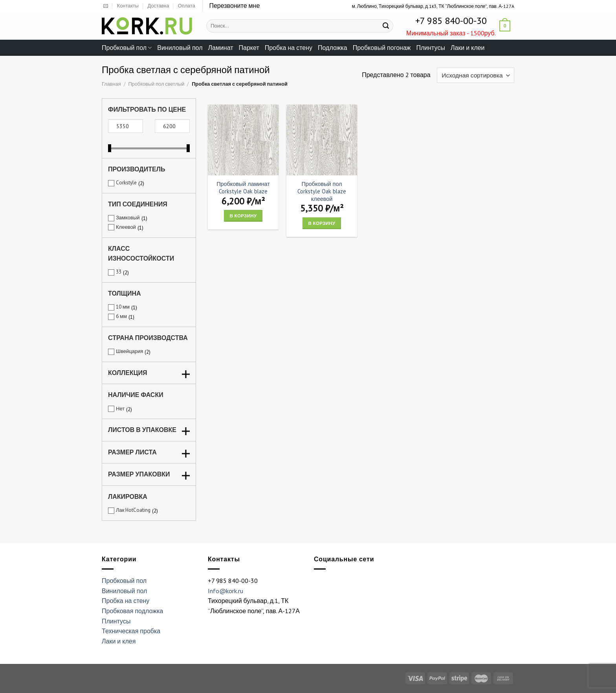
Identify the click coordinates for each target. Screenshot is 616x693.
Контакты (128, 6)
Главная (111, 84)
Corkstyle (126, 183)
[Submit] (386, 26)
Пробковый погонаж (382, 48)
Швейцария (129, 351)
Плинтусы (430, 48)
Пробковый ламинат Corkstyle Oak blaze (243, 188)
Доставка (158, 6)
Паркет (249, 48)
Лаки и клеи (468, 48)
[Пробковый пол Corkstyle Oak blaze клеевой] (322, 140)
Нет (120, 409)
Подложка (333, 48)
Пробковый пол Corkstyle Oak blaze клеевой (322, 191)
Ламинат (221, 48)
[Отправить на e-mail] (106, 6)
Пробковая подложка (132, 611)
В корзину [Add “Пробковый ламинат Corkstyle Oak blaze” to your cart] (243, 216)
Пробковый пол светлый (156, 84)
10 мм (123, 307)
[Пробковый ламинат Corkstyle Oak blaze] (243, 140)
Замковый (128, 218)
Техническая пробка (131, 631)
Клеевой (126, 227)
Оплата (187, 6)
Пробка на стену (289, 48)
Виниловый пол (180, 48)
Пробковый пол (127, 48)
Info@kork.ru (225, 591)
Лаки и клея (119, 641)
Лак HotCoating (133, 510)
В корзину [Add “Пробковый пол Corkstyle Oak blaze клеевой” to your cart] (322, 223)
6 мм (121, 316)
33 (119, 272)
